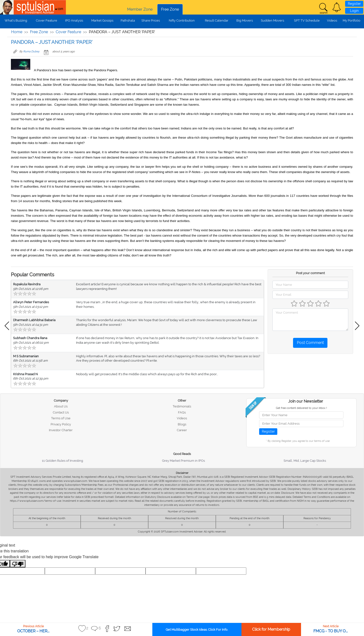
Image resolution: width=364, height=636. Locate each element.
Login (354, 11)
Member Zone (140, 9)
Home (17, 32)
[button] (337, 7)
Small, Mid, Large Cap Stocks (305, 461)
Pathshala (128, 20)
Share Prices (151, 20)
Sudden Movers (272, 20)
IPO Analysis (74, 20)
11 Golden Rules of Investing (62, 461)
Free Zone (170, 9)
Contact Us (61, 412)
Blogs (182, 424)
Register (354, 4)
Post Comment (310, 343)
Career (182, 430)
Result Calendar (217, 20)
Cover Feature (46, 20)
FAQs (182, 412)
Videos (332, 20)
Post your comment (310, 273)
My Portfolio (352, 20)
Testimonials (182, 406)
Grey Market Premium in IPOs (183, 461)
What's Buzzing (16, 20)
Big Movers (245, 20)
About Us (61, 406)
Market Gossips (102, 20)
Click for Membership (271, 629)
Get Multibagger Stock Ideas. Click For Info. (197, 630)
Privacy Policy (61, 424)
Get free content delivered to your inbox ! (301, 408)
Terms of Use (61, 418)
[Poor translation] (18, 564)
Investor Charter (61, 430)
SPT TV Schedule (307, 20)
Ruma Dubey (31, 52)
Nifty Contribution (182, 20)
